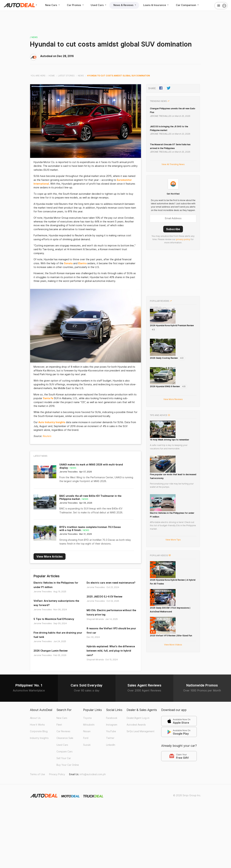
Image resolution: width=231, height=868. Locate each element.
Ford (86, 753)
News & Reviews (127, 5)
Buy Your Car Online (68, 780)
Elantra (82, 263)
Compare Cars (65, 767)
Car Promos (76, 5)
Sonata (68, 263)
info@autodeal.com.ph (93, 790)
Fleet (59, 740)
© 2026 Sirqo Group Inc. (187, 811)
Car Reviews (63, 747)
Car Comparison (190, 5)
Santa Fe (48, 398)
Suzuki (87, 760)
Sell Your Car (64, 774)
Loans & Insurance (158, 5)
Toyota (87, 733)
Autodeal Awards (136, 740)
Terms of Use (37, 790)
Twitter (110, 753)
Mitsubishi (89, 740)
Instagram (112, 740)
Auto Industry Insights (52, 422)
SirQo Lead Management (141, 747)
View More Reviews (173, 399)
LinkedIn (111, 760)
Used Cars (100, 5)
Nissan (87, 747)
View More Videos (173, 679)
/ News (34, 37)
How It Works (37, 740)
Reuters (47, 436)
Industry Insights (39, 753)
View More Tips (173, 548)
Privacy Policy (57, 790)
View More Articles (50, 556)
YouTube (111, 747)
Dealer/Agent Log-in (138, 733)
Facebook (112, 733)
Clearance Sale (65, 753)
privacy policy (183, 239)
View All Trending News (173, 164)
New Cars (53, 5)
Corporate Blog (39, 747)
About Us (35, 733)
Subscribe (173, 229)
